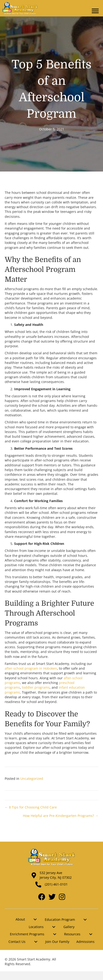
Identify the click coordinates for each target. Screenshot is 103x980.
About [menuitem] (20, 919)
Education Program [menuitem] (60, 919)
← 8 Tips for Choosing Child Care (31, 807)
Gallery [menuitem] (69, 927)
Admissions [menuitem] (85, 942)
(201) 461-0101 (56, 884)
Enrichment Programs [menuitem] (27, 934)
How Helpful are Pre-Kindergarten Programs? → (61, 816)
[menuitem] (35, 919)
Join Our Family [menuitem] (57, 942)
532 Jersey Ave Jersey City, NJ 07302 (56, 875)
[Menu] (95, 11)
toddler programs (36, 687)
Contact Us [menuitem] (17, 942)
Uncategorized (32, 779)
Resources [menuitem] (72, 934)
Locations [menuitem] (36, 927)
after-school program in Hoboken (31, 668)
